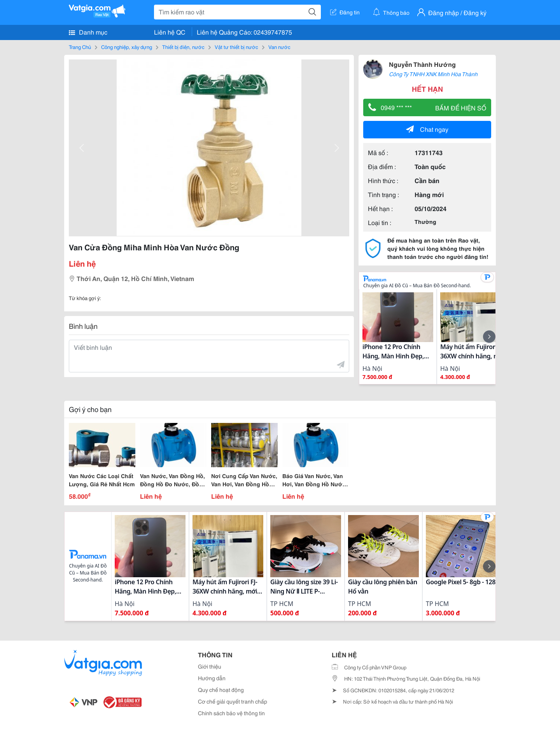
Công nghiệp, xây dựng (127, 47)
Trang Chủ (80, 47)
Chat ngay (427, 129)
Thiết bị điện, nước (183, 47)
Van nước (279, 47)
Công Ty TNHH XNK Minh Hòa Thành (433, 74)
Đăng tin (345, 12)
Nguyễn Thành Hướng (422, 64)
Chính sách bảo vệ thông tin (231, 713)
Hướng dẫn (212, 678)
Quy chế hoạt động (221, 690)
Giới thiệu (210, 666)
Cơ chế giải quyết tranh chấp (233, 701)
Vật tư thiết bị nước (236, 47)
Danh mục (88, 32)
